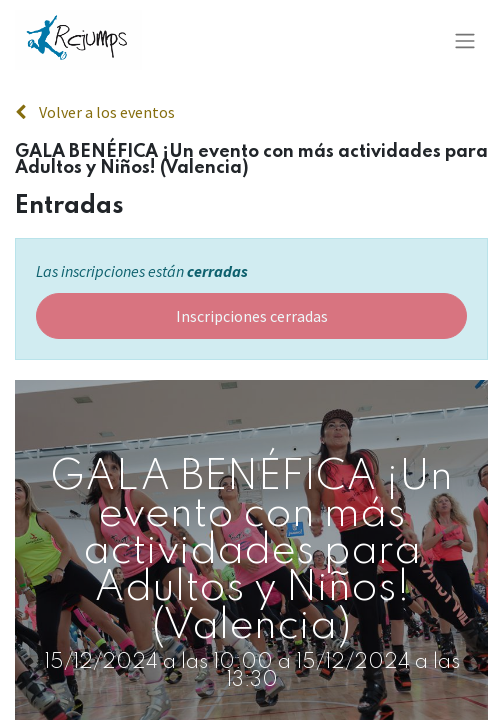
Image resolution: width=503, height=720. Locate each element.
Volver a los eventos (95, 112)
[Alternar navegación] (465, 40)
